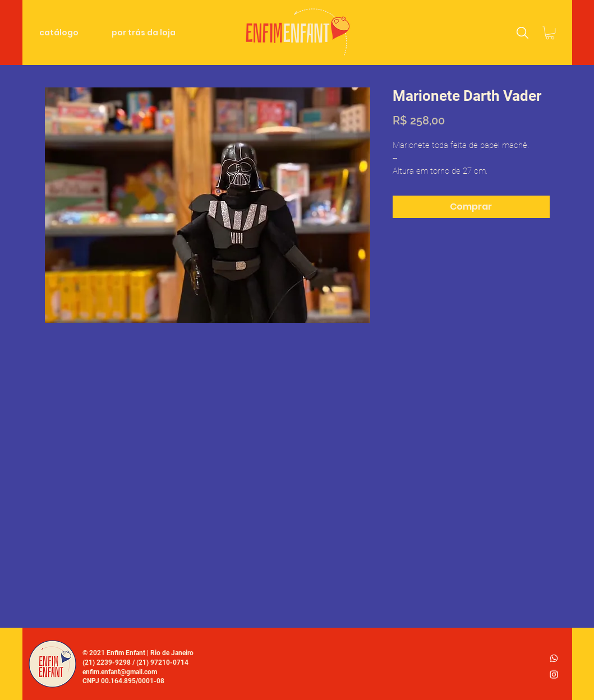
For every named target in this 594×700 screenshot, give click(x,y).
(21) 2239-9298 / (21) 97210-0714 (135, 662)
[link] (550, 33)
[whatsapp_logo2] (554, 658)
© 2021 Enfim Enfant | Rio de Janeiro (138, 653)
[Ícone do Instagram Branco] (554, 674)
